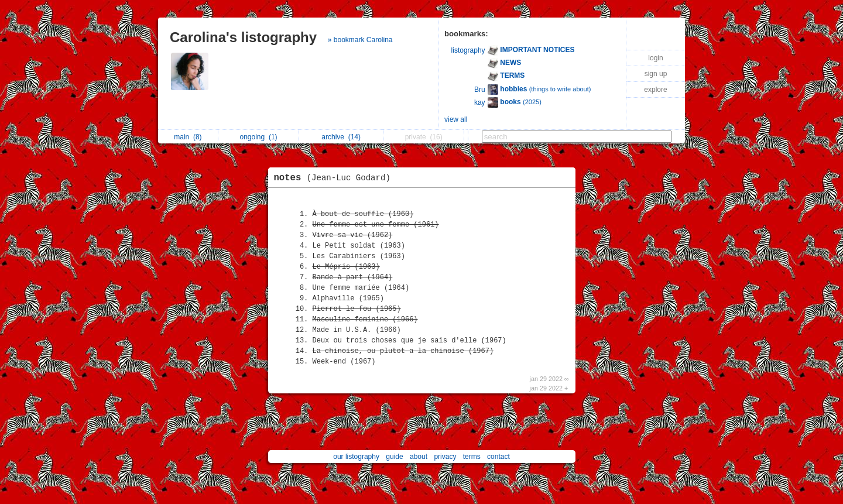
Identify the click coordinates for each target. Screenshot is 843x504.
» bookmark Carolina (360, 40)
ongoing (259, 137)
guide (394, 457)
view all (456, 119)
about (419, 457)
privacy (445, 457)
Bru (480, 90)
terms (472, 457)
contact (498, 457)
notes (335, 178)
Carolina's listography (243, 37)
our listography (356, 457)
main (188, 137)
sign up (656, 74)
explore (655, 90)
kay (480, 102)
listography (468, 50)
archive (341, 137)
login (655, 58)
